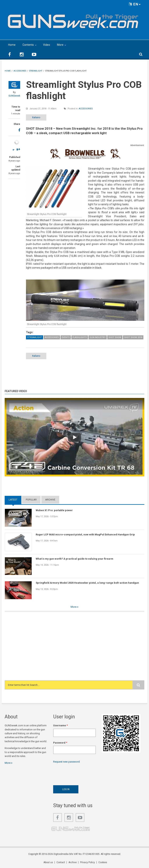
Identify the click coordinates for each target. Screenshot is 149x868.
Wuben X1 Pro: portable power (54, 510)
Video (47, 45)
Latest (13, 500)
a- (14, 150)
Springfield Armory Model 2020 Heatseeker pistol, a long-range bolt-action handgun (87, 583)
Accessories (86, 109)
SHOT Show (115, 337)
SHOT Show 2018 (133, 337)
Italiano (36, 117)
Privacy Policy (87, 862)
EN (135, 4)
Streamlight (35, 337)
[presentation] (83, 773)
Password (60, 743)
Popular (31, 500)
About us (48, 862)
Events (66, 337)
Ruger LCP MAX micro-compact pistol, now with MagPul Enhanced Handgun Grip (85, 535)
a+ (18, 149)
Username (60, 725)
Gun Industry (98, 337)
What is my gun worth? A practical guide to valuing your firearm (74, 559)
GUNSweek (14, 96)
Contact (61, 862)
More (60, 45)
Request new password (66, 762)
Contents (28, 45)
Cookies (103, 862)
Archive (50, 500)
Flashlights (80, 337)
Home (12, 45)
